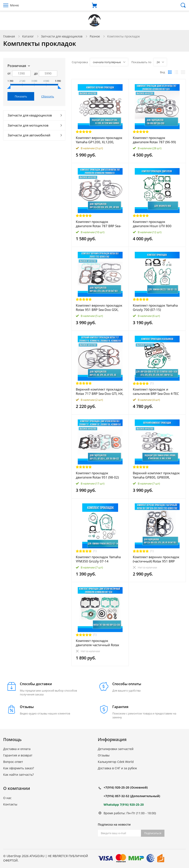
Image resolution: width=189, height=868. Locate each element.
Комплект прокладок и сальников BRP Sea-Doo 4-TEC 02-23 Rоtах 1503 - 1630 (156, 391)
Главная (9, 36)
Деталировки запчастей (116, 749)
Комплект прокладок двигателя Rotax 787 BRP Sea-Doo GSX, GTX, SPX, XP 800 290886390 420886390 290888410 (99, 224)
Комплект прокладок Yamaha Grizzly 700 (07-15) (155, 307)
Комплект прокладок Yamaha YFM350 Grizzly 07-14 (98, 559)
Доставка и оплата (17, 749)
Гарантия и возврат (18, 755)
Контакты (10, 804)
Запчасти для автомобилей (29, 135)
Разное (95, 36)
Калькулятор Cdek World (116, 762)
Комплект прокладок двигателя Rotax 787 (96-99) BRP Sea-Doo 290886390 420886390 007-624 (154, 140)
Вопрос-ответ (13, 762)
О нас (7, 798)
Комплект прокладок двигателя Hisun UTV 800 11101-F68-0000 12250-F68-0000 (154, 224)
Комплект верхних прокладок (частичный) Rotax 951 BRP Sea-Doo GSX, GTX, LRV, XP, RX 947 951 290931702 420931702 (157, 559)
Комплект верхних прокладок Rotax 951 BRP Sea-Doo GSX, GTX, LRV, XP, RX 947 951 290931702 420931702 (99, 307)
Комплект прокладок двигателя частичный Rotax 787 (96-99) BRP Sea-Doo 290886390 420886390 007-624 (97, 643)
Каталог (28, 36)
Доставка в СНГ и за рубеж (117, 768)
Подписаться (153, 833)
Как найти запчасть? (18, 775)
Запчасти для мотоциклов (28, 125)
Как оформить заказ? (19, 768)
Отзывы (104, 755)
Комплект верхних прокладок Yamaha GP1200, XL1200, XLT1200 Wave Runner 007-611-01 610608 (100, 140)
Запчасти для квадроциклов (62, 36)
